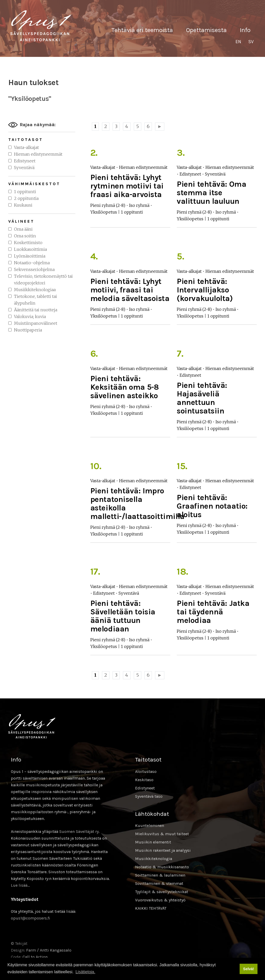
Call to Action (35, 957)
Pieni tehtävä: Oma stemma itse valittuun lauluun (211, 193)
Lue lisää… (20, 885)
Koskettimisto (28, 243)
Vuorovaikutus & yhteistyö (160, 900)
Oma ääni (23, 229)
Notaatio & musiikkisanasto (162, 867)
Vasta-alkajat (26, 147)
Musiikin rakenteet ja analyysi (163, 850)
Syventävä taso (149, 796)
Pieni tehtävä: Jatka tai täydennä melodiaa (213, 612)
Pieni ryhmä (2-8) (108, 205)
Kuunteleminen (150, 826)
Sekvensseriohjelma (34, 269)
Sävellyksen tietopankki (41, 26)
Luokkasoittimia (30, 249)
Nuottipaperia (28, 330)
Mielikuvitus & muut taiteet (162, 834)
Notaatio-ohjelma (32, 263)
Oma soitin (25, 236)
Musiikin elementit (153, 842)
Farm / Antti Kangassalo (49, 950)
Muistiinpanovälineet (36, 323)
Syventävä (24, 168)
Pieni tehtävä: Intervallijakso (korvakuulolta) (205, 290)
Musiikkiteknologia (154, 859)
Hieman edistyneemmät (38, 154)
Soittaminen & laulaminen (160, 875)
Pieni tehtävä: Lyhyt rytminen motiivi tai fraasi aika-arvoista (127, 186)
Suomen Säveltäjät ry (79, 831)
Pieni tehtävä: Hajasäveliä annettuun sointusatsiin (202, 398)
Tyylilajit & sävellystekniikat (162, 892)
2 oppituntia (26, 198)
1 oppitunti (25, 192)
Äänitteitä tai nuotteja (36, 310)
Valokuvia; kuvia (30, 316)
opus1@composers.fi (31, 918)
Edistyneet (25, 161)
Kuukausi (23, 205)
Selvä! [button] (248, 969)
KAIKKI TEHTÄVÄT (151, 908)
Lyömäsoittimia (30, 256)
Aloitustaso (146, 771)
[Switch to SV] (251, 42)
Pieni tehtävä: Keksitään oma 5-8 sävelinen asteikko (124, 387)
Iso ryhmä (139, 205)
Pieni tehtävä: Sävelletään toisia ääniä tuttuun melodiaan (123, 616)
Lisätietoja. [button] (86, 972)
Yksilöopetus (104, 212)
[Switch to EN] (238, 42)
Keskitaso (144, 780)
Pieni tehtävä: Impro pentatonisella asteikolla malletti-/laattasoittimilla (137, 504)
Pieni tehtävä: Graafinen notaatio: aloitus (212, 506)
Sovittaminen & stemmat (159, 883)
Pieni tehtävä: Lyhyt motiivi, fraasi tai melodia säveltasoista (130, 290)
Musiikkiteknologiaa (35, 290)
